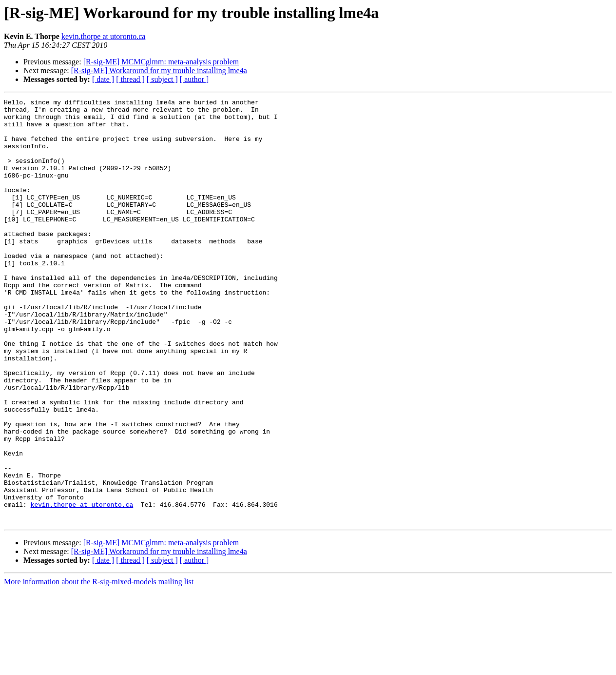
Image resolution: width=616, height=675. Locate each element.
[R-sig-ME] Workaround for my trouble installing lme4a (159, 70)
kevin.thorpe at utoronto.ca (103, 36)
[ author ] (194, 79)
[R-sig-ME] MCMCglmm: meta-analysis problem (161, 62)
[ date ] (103, 79)
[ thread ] (130, 79)
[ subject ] (162, 79)
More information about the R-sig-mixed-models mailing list (99, 666)
